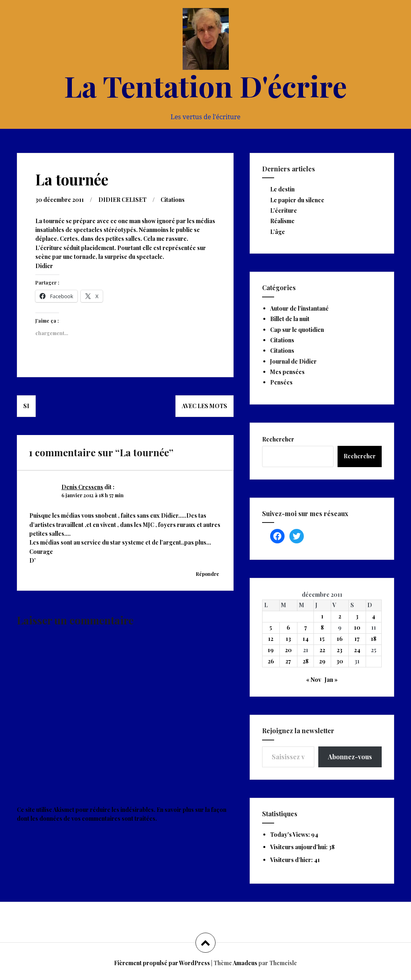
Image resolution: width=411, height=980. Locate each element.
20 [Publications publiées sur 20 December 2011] (288, 650)
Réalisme (282, 221)
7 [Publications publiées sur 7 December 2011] (306, 627)
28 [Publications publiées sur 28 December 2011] (306, 661)
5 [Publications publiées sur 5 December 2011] (271, 627)
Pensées (281, 382)
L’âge (278, 232)
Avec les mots (204, 406)
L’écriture (284, 210)
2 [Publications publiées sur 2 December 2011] (340, 616)
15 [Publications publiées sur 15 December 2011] (322, 639)
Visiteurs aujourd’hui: (299, 847)
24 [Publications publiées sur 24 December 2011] (357, 650)
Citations (173, 200)
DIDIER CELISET (122, 200)
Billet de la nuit (290, 319)
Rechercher (278, 439)
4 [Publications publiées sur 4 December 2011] (373, 616)
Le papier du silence (297, 200)
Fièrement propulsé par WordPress (162, 963)
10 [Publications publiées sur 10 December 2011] (357, 627)
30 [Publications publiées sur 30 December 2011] (340, 661)
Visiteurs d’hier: (292, 860)
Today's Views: (291, 835)
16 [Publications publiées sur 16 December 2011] (340, 639)
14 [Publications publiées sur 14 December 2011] (306, 639)
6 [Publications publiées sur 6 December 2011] (288, 627)
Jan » (331, 680)
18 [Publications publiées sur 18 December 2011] (374, 639)
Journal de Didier (293, 361)
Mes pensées (287, 372)
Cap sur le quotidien (297, 330)
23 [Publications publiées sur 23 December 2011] (340, 650)
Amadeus (245, 963)
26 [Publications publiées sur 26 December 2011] (271, 661)
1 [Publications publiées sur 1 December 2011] (322, 616)
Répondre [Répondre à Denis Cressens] (208, 574)
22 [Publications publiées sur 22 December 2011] (322, 650)
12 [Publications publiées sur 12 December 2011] (271, 639)
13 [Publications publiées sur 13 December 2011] (288, 639)
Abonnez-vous (350, 757)
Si (26, 406)
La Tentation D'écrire (205, 85)
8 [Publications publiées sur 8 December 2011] (322, 627)
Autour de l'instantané (299, 308)
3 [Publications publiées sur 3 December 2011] (357, 616)
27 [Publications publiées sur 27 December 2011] (288, 661)
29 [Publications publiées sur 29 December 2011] (322, 661)
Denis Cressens (82, 487)
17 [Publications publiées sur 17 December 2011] (357, 639)
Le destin (282, 189)
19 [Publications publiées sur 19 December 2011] (271, 650)
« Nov (314, 680)
